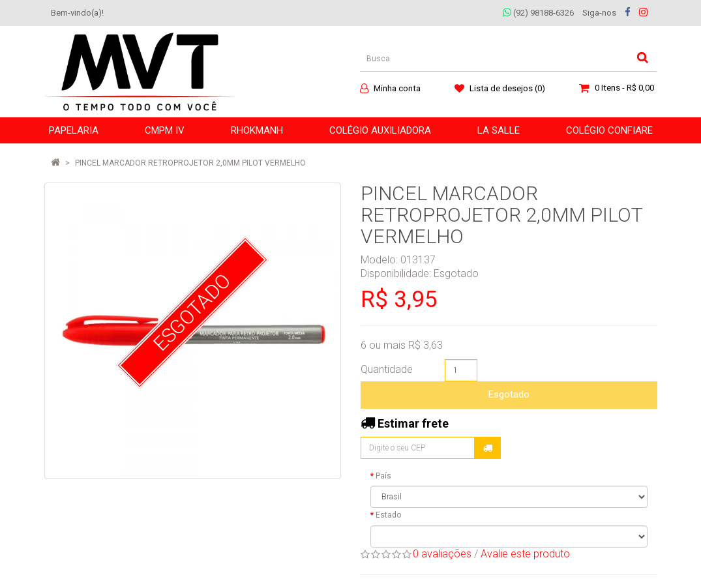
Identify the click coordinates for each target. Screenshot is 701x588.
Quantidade (387, 369)
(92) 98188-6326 (538, 13)
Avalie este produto (525, 554)
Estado (388, 515)
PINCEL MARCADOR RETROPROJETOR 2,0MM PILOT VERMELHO (190, 163)
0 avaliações (442, 554)
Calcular (488, 448)
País (383, 476)
